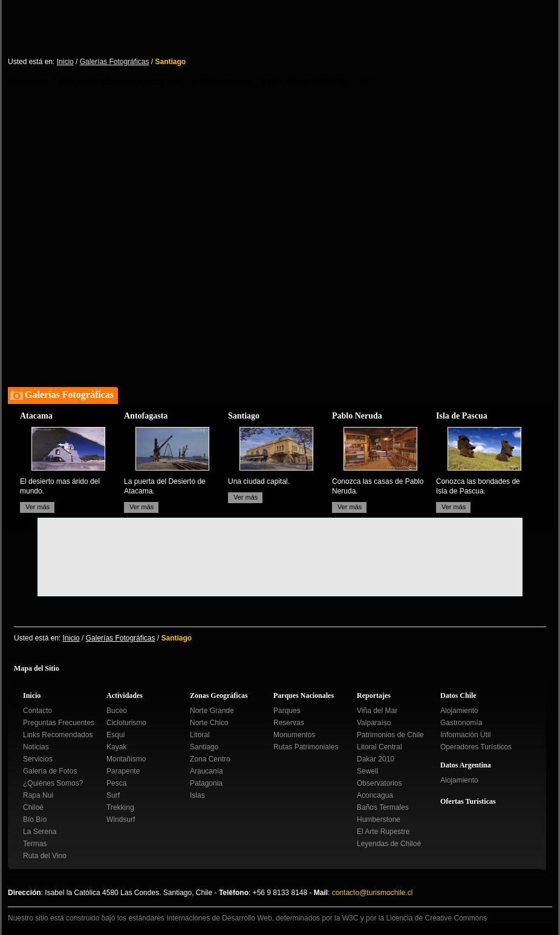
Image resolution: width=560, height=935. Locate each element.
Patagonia (206, 783)
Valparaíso (374, 723)
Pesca (116, 783)
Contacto (37, 711)
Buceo (117, 711)
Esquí (116, 735)
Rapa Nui (38, 795)
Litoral (200, 735)
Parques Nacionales (304, 696)
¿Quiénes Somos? (53, 783)
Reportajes (374, 696)
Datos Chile (458, 696)
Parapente (123, 771)
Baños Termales (383, 807)
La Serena (40, 832)
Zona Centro (210, 759)
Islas (197, 795)
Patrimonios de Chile (390, 735)
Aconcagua (375, 795)
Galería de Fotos (50, 771)
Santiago (204, 747)
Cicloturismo (126, 723)
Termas (35, 844)
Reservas (289, 723)
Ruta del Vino (45, 856)
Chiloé (33, 807)
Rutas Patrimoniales (306, 747)
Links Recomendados (58, 735)
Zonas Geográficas (219, 696)
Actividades (125, 696)
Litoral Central (379, 747)
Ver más (37, 507)
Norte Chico (209, 723)
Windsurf (121, 819)
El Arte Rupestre (383, 832)
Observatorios (379, 783)
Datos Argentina (466, 765)
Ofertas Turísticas (468, 801)
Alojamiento (459, 711)
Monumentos (294, 735)
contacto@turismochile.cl (373, 893)
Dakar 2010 (376, 759)
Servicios (38, 759)
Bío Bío (35, 819)
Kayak (116, 747)
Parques (287, 711)
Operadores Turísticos (476, 747)
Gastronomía (461, 723)
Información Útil (465, 735)
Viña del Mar (377, 711)
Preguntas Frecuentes (59, 723)
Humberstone (379, 819)
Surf (113, 795)
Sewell (367, 771)
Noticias (36, 747)
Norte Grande (212, 711)
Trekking (120, 807)
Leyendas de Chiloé (389, 844)
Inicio (65, 62)
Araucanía (207, 771)
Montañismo (126, 759)
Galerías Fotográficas (115, 62)
